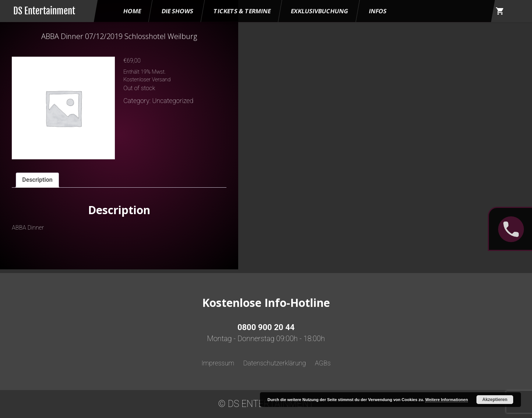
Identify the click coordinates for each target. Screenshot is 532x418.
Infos (378, 11)
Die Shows (177, 11)
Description (37, 180)
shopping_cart (500, 11)
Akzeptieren (495, 400)
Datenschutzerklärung (275, 363)
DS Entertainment (44, 11)
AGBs (323, 363)
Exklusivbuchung (320, 11)
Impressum (218, 363)
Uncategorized (173, 101)
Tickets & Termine (242, 11)
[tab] (37, 180)
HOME (132, 11)
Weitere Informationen (447, 400)
